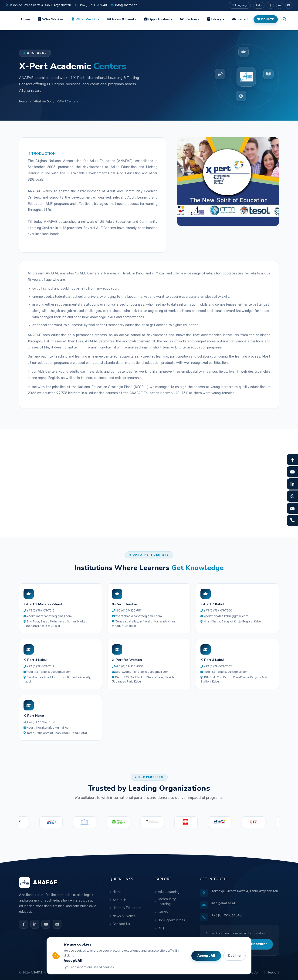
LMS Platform (252, 972)
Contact (241, 19)
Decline (234, 956)
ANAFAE (37, 972)
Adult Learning (169, 892)
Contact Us (121, 924)
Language (240, 5)
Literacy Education (127, 908)
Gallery (163, 912)
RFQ (161, 928)
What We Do (84, 19)
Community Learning (167, 902)
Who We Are (51, 19)
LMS (259, 5)
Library (215, 19)
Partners (190, 19)
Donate (266, 19)
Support (273, 972)
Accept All (206, 956)
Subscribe (258, 944)
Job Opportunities (171, 920)
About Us (120, 900)
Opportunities (157, 19)
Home (25, 19)
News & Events (122, 19)
